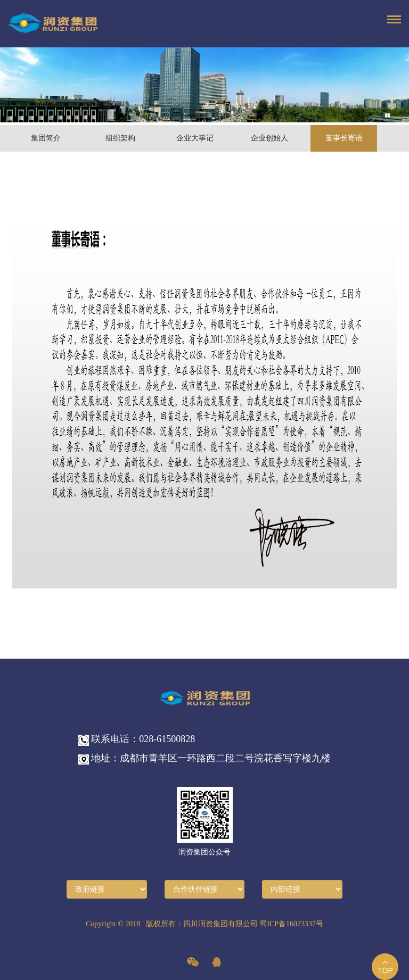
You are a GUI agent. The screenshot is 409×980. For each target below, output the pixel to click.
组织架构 (120, 138)
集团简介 (46, 138)
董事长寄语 (344, 138)
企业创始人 (269, 138)
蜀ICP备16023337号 (291, 924)
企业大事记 (195, 138)
